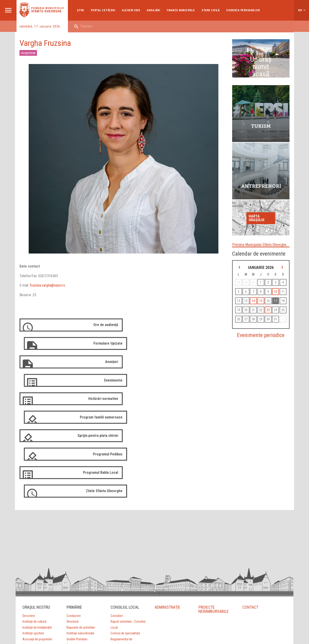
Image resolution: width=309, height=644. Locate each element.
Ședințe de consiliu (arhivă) (128, 569)
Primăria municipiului (48, 8)
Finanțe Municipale (181, 10)
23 (251, 316)
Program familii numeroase (207, 367)
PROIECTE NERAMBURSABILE (214, 521)
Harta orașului (260, 201)
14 (271, 298)
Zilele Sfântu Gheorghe (210, 403)
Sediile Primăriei (77, 551)
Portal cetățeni (104, 10)
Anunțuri (111, 348)
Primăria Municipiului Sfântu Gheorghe (257, 227)
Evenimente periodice (263, 341)
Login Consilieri (120, 575)
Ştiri (81, 10)
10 (244, 298)
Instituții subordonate (80, 546)
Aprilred (132, 616)
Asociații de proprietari (37, 551)
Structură (72, 534)
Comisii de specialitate (125, 546)
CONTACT (251, 519)
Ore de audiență (105, 330)
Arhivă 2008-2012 (122, 581)
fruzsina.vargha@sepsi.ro (48, 290)
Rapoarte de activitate (81, 540)
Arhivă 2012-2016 (122, 587)
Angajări (154, 10)
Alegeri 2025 (132, 10)
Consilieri (116, 528)
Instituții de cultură (34, 534)
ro (300, 10)
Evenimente (219, 348)
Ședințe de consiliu (123, 563)
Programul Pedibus (213, 385)
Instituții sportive (33, 546)
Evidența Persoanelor (244, 10)
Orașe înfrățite (31, 563)
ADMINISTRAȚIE (167, 519)
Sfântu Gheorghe (47, 11)
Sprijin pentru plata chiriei (97, 385)
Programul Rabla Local (100, 403)
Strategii (72, 563)
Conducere (73, 528)
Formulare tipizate (214, 330)
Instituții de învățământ (37, 540)
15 (278, 298)
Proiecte (72, 557)
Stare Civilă (211, 10)
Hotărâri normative (102, 367)
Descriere (28, 528)
